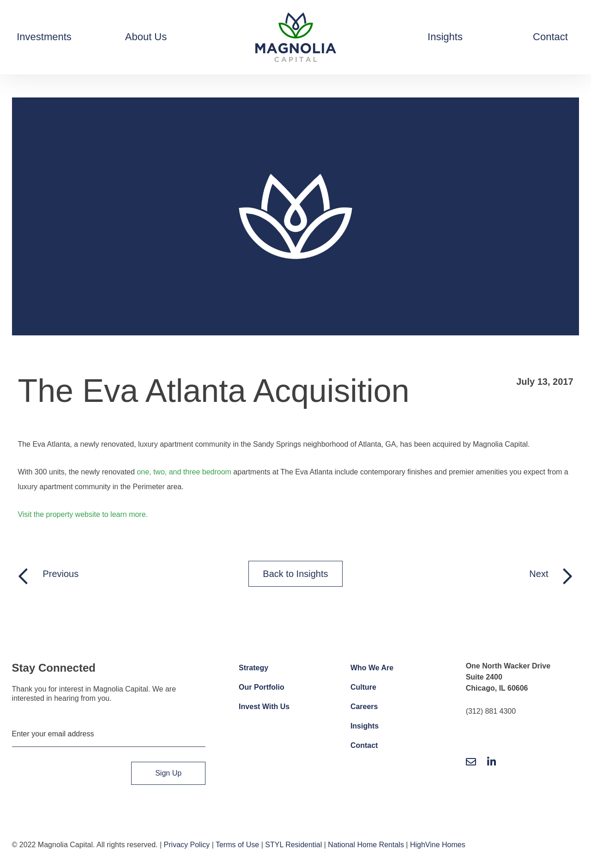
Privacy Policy (187, 845)
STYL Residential (293, 845)
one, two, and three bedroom (184, 472)
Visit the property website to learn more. (83, 514)
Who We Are (372, 668)
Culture (363, 687)
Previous (60, 574)
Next (539, 574)
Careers (364, 707)
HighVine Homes (438, 845)
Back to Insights (295, 574)
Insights (365, 726)
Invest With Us (264, 707)
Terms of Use (237, 845)
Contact (364, 745)
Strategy (253, 668)
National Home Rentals (366, 845)
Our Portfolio (262, 687)
